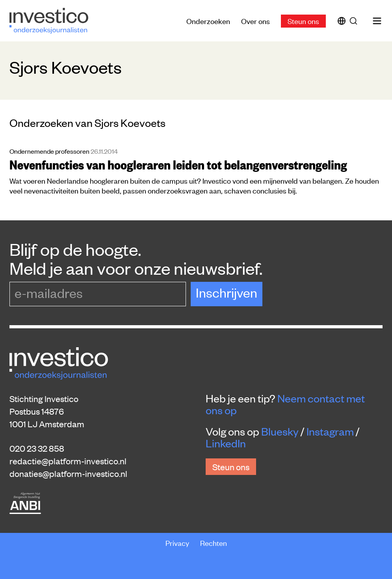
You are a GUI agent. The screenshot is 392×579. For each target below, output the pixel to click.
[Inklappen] (378, 516)
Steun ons (303, 21)
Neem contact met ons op (285, 404)
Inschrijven (227, 292)
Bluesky (280, 431)
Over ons (255, 21)
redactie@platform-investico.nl (68, 461)
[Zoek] (355, 21)
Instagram (330, 431)
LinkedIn (226, 443)
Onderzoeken (208, 21)
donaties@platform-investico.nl (68, 473)
